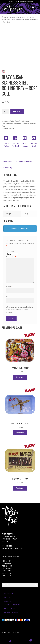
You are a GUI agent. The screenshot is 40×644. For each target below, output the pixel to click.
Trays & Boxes (30, 17)
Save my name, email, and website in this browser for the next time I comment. (20, 310)
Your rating (11, 251)
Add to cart (17, 111)
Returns (8, 601)
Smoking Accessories (17, 17)
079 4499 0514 (12, 2)
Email (9, 297)
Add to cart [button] (20, 377)
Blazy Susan (10, 124)
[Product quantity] (5, 111)
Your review (11, 257)
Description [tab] (8, 161)
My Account (9, 594)
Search (10, 641)
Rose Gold (26, 124)
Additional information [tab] (24, 161)
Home (6, 17)
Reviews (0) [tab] (8, 168)
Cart (26, 640)
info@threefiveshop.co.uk (25, 2)
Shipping (8, 597)
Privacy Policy (10, 608)
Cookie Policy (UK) (12, 612)
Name (9, 286)
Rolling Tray (18, 124)
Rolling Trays (6, 20)
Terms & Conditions (12, 605)
